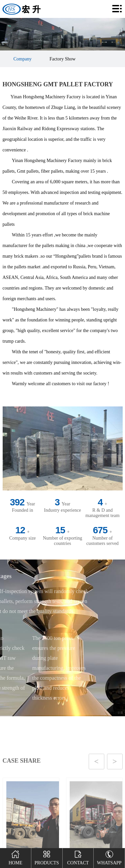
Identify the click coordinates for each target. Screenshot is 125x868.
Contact (78, 857)
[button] (55, 798)
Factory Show (62, 59)
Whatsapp (109, 857)
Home (16, 857)
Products (47, 857)
